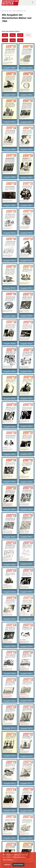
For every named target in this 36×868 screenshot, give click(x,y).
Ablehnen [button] (7, 865)
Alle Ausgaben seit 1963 (19, 11)
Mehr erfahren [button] (8, 860)
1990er (28, 35)
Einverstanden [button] (18, 865)
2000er (20, 35)
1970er (13, 40)
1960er (20, 40)
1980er (5, 40)
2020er (5, 35)
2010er (13, 35)
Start (10, 11)
